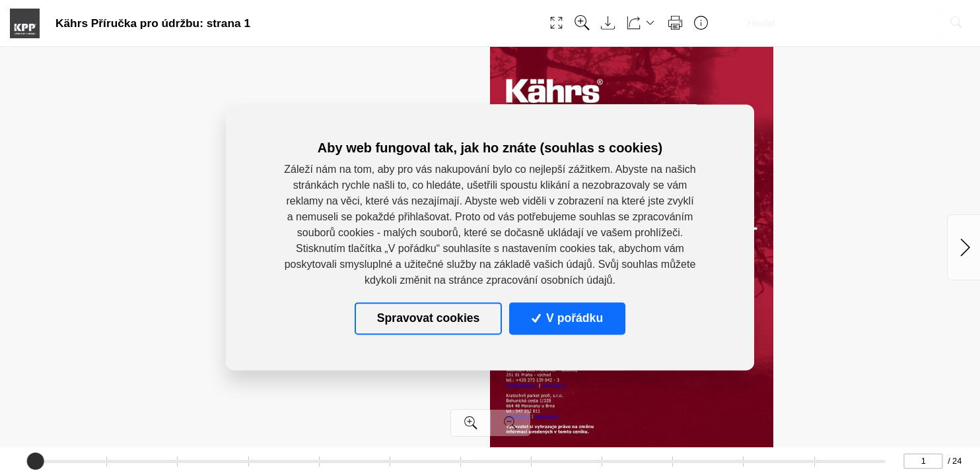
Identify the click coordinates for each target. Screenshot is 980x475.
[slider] (35, 461)
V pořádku (567, 318)
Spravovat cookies (428, 318)
